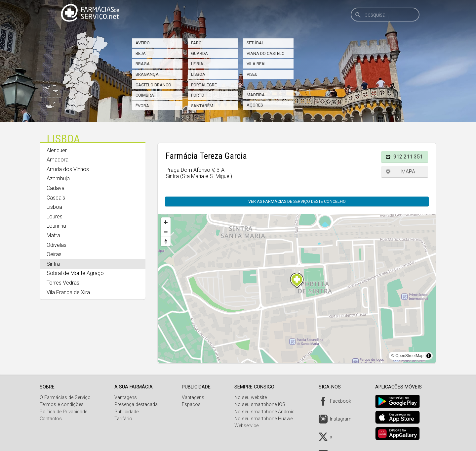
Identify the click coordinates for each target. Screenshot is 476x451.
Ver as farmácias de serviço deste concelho (297, 201)
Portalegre (204, 85)
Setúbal (255, 43)
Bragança (147, 74)
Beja (141, 53)
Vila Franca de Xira (68, 292)
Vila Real (257, 64)
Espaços (193, 405)
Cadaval (56, 188)
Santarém (202, 106)
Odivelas (57, 245)
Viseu (252, 74)
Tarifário (124, 419)
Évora (142, 106)
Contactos (51, 419)
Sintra (53, 264)
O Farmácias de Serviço (65, 398)
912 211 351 (408, 157)
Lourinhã (56, 226)
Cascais (56, 198)
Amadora (58, 160)
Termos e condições (62, 405)
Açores (255, 105)
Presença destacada (137, 405)
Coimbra (145, 95)
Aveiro (143, 43)
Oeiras (54, 254)
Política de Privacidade (63, 412)
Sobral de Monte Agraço (75, 273)
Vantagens (127, 398)
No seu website (253, 398)
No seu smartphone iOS (262, 405)
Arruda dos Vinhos (68, 169)
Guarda (199, 53)
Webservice (249, 426)
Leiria (197, 64)
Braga (143, 64)
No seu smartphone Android (267, 412)
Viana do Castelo (266, 53)
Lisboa (198, 74)
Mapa (408, 172)
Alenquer (57, 150)
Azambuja (58, 179)
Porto (198, 95)
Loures (55, 217)
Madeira (256, 95)
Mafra (53, 235)
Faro (196, 43)
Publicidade (127, 412)
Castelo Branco (153, 85)
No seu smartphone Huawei (266, 419)
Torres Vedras (63, 283)
